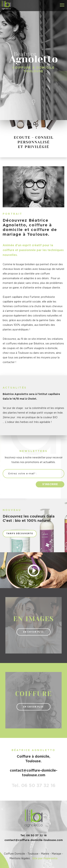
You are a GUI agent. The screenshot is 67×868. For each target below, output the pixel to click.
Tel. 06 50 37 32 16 (33, 786)
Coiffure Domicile (14, 854)
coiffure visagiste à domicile (41, 348)
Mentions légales (20, 859)
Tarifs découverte (20, 534)
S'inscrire (50, 484)
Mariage (56, 854)
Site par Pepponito (45, 859)
